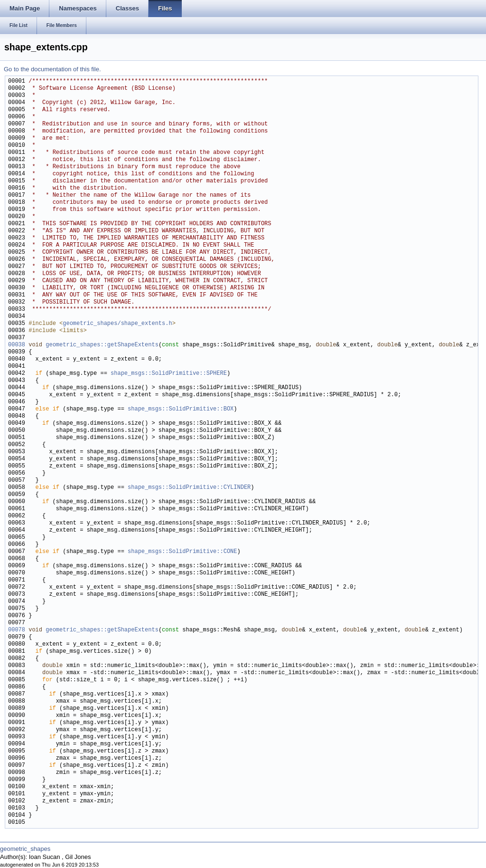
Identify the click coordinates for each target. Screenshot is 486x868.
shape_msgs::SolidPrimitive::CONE (182, 552)
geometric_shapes (25, 849)
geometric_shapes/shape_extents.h (117, 324)
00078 (17, 630)
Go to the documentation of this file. (52, 69)
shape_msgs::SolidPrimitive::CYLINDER (189, 488)
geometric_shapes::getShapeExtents (102, 345)
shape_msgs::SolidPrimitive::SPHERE (169, 374)
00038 (17, 345)
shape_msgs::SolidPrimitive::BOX (181, 409)
